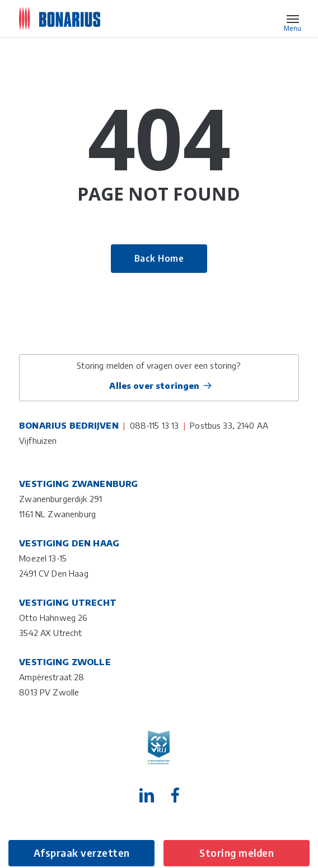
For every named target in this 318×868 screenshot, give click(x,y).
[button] (293, 18)
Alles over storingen (154, 386)
